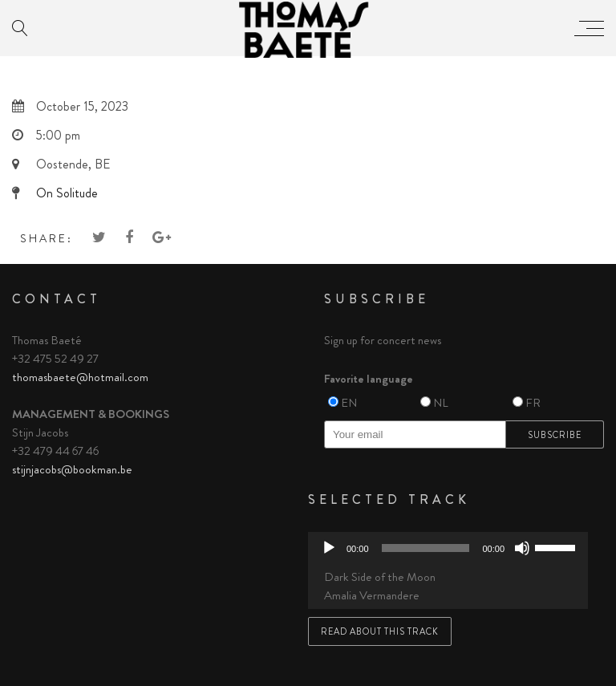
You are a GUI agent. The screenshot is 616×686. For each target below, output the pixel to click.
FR (533, 403)
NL (441, 403)
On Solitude (67, 193)
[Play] (329, 548)
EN (349, 403)
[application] (448, 548)
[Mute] (522, 548)
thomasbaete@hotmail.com (80, 377)
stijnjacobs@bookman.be (72, 469)
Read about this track (380, 631)
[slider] (426, 548)
